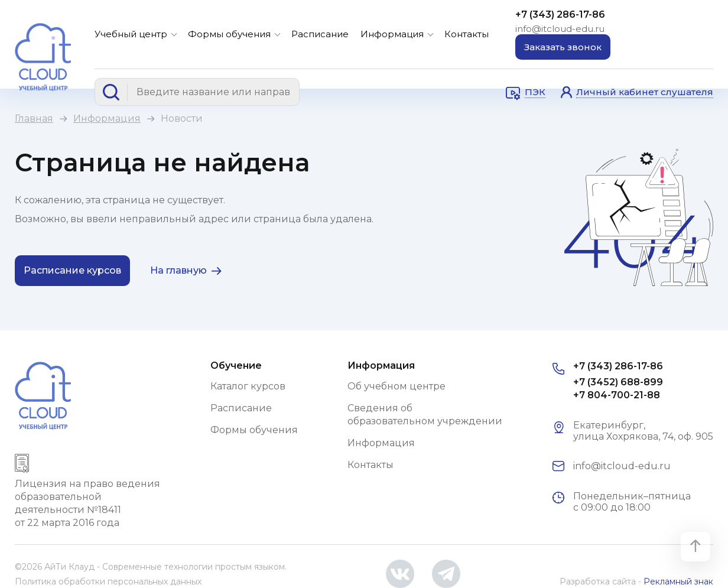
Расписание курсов (72, 270)
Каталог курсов (248, 386)
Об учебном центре (396, 386)
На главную (178, 270)
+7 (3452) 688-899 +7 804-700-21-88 (618, 389)
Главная (34, 118)
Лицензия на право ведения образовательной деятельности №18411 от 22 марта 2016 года (87, 503)
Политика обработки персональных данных (108, 581)
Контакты (467, 34)
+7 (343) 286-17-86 (560, 14)
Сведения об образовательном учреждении (425, 415)
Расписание (320, 34)
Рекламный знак (678, 581)
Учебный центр (131, 34)
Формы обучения (229, 34)
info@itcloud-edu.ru (560, 29)
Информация (392, 34)
